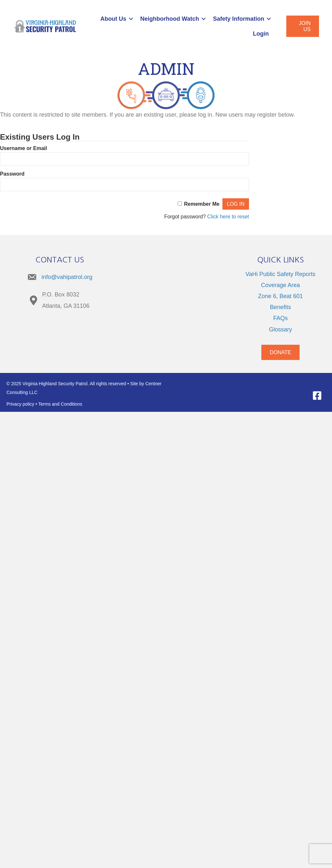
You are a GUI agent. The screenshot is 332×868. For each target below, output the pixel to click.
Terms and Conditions (60, 404)
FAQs (280, 318)
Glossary (280, 330)
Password (12, 174)
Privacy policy (20, 404)
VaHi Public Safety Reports (280, 274)
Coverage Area (280, 285)
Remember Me (202, 204)
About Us (113, 19)
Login (261, 34)
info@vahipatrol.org (67, 277)
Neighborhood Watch (170, 19)
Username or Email (24, 148)
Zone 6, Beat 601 (280, 296)
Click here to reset (228, 217)
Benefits (280, 307)
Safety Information (239, 19)
